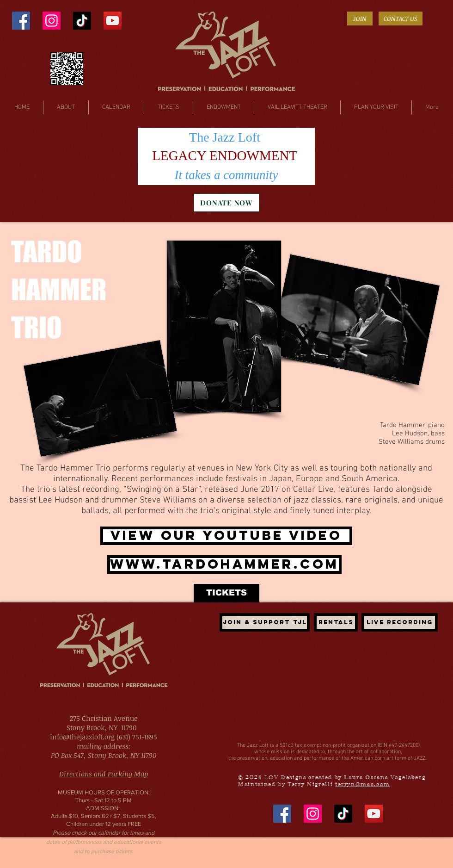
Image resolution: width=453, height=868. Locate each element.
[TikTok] (82, 21)
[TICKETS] (226, 593)
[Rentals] (336, 622)
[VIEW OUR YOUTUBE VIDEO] (226, 536)
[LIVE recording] (400, 622)
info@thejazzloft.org (82, 737)
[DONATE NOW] (226, 203)
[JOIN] (360, 19)
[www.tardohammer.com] (224, 564)
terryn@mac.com (363, 784)
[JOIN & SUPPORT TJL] (265, 622)
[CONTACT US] (401, 19)
